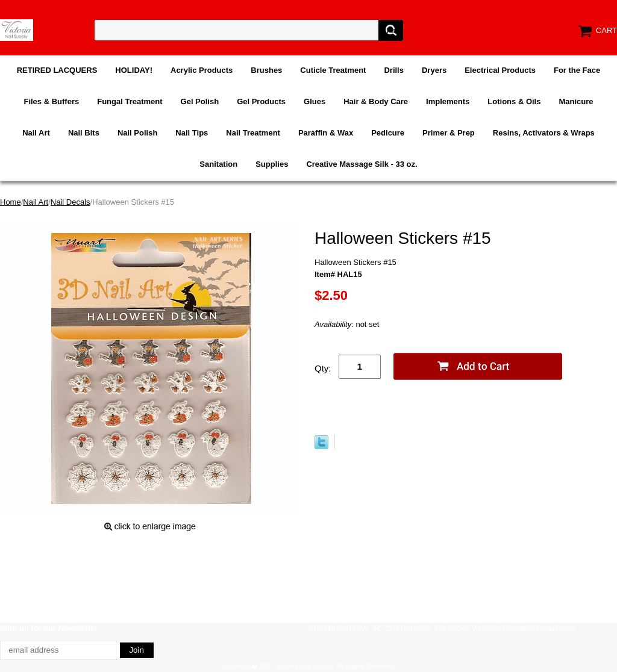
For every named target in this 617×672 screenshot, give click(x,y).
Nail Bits (84, 133)
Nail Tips (192, 133)
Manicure (576, 101)
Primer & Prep (449, 133)
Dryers (434, 70)
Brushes (266, 70)
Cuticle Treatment (333, 70)
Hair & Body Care (376, 101)
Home (11, 202)
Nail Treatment (253, 133)
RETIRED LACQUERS (57, 70)
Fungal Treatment (130, 101)
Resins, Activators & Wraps (544, 133)
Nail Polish (137, 133)
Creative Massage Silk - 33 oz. (362, 164)
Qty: (323, 368)
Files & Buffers (51, 101)
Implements (448, 101)
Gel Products (261, 101)
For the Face (577, 70)
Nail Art (36, 133)
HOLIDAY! (134, 70)
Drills (394, 70)
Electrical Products (500, 70)
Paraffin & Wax (326, 133)
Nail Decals (70, 202)
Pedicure (388, 133)
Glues (315, 101)
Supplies (272, 164)
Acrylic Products (202, 70)
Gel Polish (200, 101)
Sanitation (218, 164)
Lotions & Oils (514, 101)
